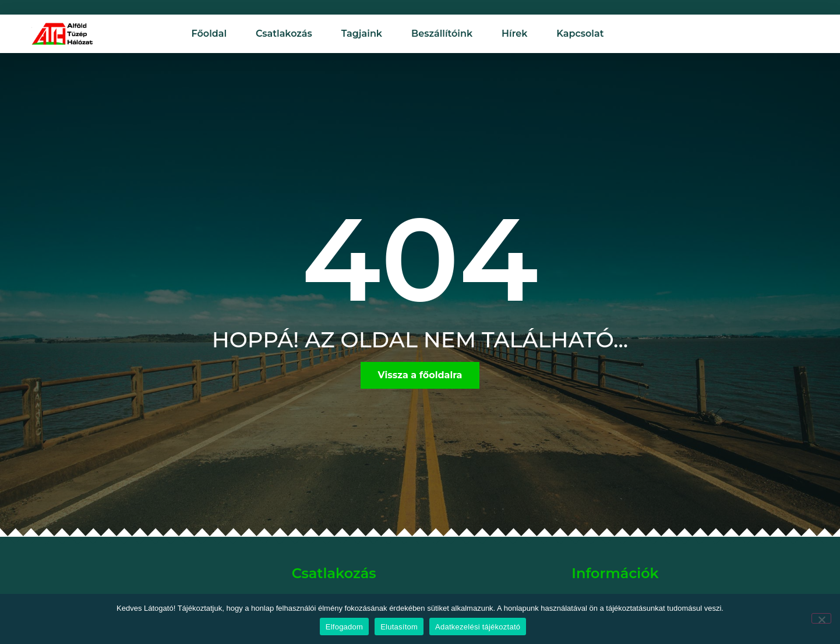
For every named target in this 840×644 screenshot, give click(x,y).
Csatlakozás (284, 34)
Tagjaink (362, 34)
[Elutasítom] (821, 618)
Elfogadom (344, 627)
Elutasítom (399, 627)
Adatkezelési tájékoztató (478, 627)
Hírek (514, 34)
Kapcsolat (580, 34)
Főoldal (209, 34)
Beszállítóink (442, 34)
